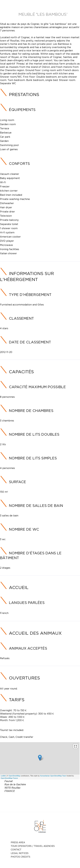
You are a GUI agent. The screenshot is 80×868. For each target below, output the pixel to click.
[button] (76, 746)
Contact (16, 850)
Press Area (18, 842)
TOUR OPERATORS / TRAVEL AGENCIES (33, 846)
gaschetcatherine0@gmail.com (44, 802)
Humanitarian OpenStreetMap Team (53, 776)
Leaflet (3, 776)
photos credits (20, 857)
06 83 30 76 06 (39, 798)
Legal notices (20, 853)
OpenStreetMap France (9, 778)
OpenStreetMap (14, 776)
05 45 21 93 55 (57, 798)
